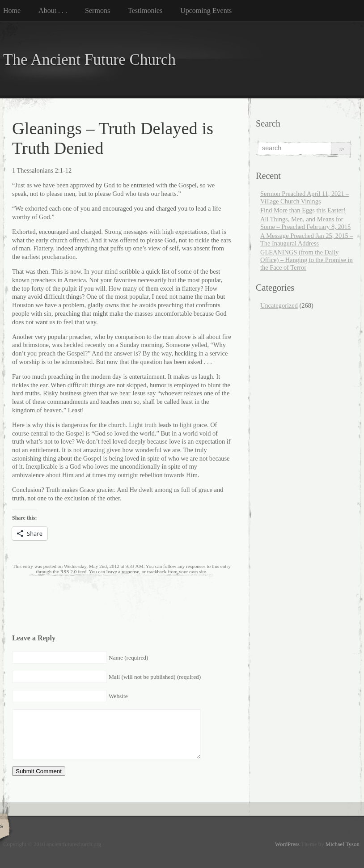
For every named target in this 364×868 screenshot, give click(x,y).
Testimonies (145, 11)
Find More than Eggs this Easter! (303, 210)
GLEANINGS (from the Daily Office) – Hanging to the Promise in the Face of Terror (307, 260)
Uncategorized (279, 305)
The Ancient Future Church (89, 60)
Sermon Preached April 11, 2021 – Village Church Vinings (305, 197)
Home (12, 11)
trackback (157, 572)
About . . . (53, 11)
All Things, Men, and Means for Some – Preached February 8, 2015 (305, 223)
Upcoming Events (206, 11)
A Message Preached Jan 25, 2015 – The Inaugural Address (307, 239)
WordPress (287, 844)
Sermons (97, 11)
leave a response (123, 572)
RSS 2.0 (69, 572)
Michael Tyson (343, 844)
